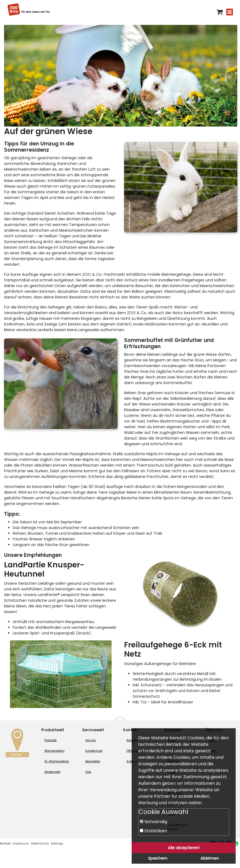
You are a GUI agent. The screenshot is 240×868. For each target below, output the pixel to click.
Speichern (158, 858)
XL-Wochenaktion (57, 761)
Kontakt (5, 844)
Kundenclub (94, 751)
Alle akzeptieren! (184, 848)
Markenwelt (52, 772)
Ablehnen (210, 858)
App (88, 772)
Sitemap (57, 844)
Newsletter (93, 761)
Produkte (51, 740)
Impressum (21, 844)
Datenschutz (40, 844)
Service (90, 740)
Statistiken (153, 831)
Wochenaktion (54, 751)
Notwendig (153, 822)
